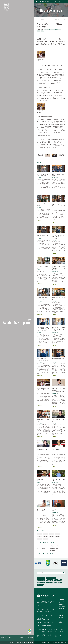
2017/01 (45, 539)
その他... (59, 2)
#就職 (52, 29)
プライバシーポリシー (62, 602)
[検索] (64, 573)
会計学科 (51, 19)
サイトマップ (62, 599)
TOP (38, 19)
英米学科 (61, 633)
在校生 (62, 643)
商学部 (46, 19)
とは (38, 633)
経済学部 (50, 630)
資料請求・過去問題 (4, 638)
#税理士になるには (58, 29)
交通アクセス (13, 643)
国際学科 (61, 634)
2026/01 (39, 534)
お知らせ (44, 635)
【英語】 (39, 636)
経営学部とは (44, 632)
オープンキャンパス (13, 638)
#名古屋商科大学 (47, 29)
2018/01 (39, 539)
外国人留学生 (52, 643)
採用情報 (61, 605)
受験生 (48, 643)
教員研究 (44, 2)
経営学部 (44, 630)
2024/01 (51, 534)
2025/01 (45, 534)
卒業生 (65, 643)
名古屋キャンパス (40, 608)
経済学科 (49, 633)
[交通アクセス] (21, 643)
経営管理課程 (39, 630)
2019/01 (57, 536)
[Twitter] (23, 643)
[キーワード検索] (50, 573)
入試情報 (21, 638)
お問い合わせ (62, 607)
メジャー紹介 (54, 2)
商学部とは (56, 632)
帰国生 (56, 643)
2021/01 (45, 536)
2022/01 (39, 536)
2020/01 (51, 536)
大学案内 (39, 2)
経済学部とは (50, 632)
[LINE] (27, 643)
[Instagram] (31, 643)
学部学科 (49, 2)
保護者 (59, 643)
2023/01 (57, 534)
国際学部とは (62, 632)
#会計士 (39, 31)
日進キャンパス (40, 599)
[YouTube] (29, 643)
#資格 (42, 31)
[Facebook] (25, 643)
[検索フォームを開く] (66, 2)
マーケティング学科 (56, 633)
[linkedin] (33, 643)
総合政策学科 (50, 634)
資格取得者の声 (56, 19)
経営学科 (44, 633)
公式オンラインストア (62, 609)
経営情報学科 (44, 634)
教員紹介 (44, 637)
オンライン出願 (30, 638)
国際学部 (61, 630)
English (18, 643)
